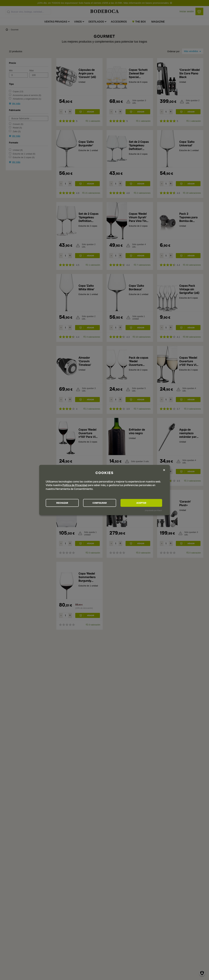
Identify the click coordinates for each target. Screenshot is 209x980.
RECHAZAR (64, 503)
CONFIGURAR (104, 503)
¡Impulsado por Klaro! (153, 511)
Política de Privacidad (75, 485)
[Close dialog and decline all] (164, 470)
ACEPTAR (144, 503)
